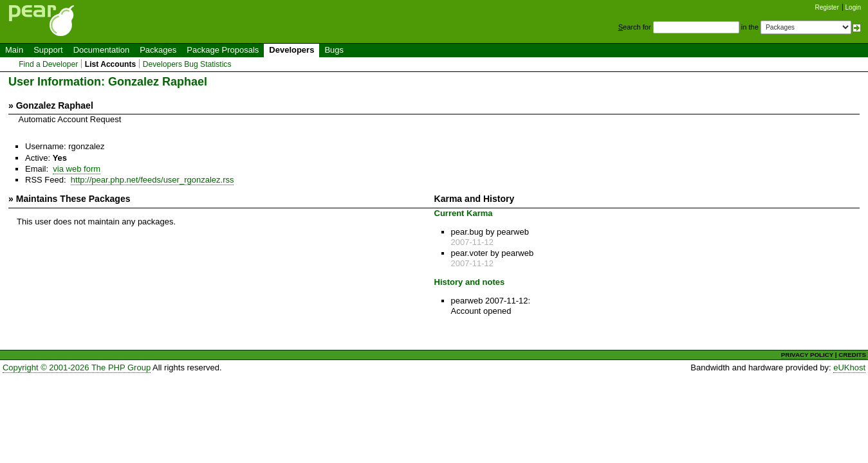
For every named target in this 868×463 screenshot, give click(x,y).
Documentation (101, 50)
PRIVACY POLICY (807, 355)
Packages (158, 50)
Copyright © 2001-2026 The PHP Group (77, 368)
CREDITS (852, 355)
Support (48, 50)
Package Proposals (223, 50)
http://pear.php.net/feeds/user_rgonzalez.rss (152, 180)
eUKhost (849, 368)
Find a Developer (48, 64)
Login (853, 7)
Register (827, 7)
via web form (77, 169)
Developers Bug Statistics (187, 64)
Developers (291, 50)
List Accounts (110, 64)
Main (14, 50)
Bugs (334, 50)
